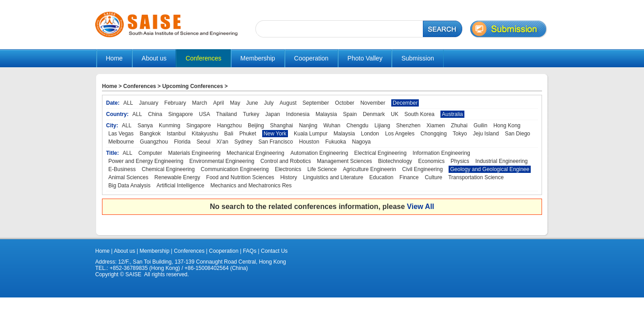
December (405, 103)
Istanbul (176, 134)
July (269, 103)
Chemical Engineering (168, 169)
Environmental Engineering (222, 161)
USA (205, 114)
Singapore (181, 114)
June (252, 103)
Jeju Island (486, 134)
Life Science (322, 169)
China (155, 114)
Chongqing (434, 134)
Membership (154, 251)
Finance (409, 177)
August (288, 103)
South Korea (419, 114)
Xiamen (436, 125)
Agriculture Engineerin (370, 169)
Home (114, 58)
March (199, 103)
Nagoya (361, 142)
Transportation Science (476, 177)
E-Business (122, 169)
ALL (128, 103)
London (370, 134)
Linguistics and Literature (333, 177)
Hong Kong (507, 125)
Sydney (243, 142)
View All (421, 207)
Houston (309, 142)
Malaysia (326, 114)
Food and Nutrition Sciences (240, 177)
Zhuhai (459, 125)
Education (381, 177)
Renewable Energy (177, 177)
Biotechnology (395, 161)
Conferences (140, 86)
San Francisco (276, 142)
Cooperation (223, 251)
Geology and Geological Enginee (489, 169)
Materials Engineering (195, 153)
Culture (433, 177)
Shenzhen (408, 125)
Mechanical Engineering (255, 153)
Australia (452, 114)
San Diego (518, 134)
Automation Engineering (319, 153)
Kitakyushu (205, 134)
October (345, 103)
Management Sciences (344, 161)
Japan (273, 114)
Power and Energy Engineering (146, 161)
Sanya (145, 125)
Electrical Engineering (380, 153)
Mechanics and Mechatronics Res (251, 186)
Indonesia (298, 114)
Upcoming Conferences (192, 86)
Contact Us (274, 251)
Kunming (169, 125)
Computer (151, 153)
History (289, 177)
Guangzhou (154, 142)
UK (395, 114)
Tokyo (460, 134)
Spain (350, 114)
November (373, 103)
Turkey (251, 114)
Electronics (288, 169)
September (316, 103)
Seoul (203, 142)
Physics (460, 161)
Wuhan (332, 125)
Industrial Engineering (501, 161)
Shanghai (281, 125)
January (149, 103)
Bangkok (150, 134)
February (175, 103)
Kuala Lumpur (311, 134)
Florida (182, 142)
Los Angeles (400, 134)
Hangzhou (229, 125)
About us (124, 251)
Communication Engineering (235, 169)
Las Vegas (121, 134)
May (235, 103)
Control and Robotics (286, 161)
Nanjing (308, 125)
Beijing (256, 125)
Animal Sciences (128, 177)
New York (275, 134)
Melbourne (121, 142)
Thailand (227, 114)
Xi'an (222, 142)
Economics (431, 161)
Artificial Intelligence (181, 186)
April (218, 103)
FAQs (250, 251)
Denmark (374, 114)
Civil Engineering (422, 169)
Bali (229, 134)
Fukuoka (336, 142)
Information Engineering (441, 153)
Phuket (248, 134)
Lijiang (382, 125)
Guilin (480, 125)
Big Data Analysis (129, 186)
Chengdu (358, 125)
